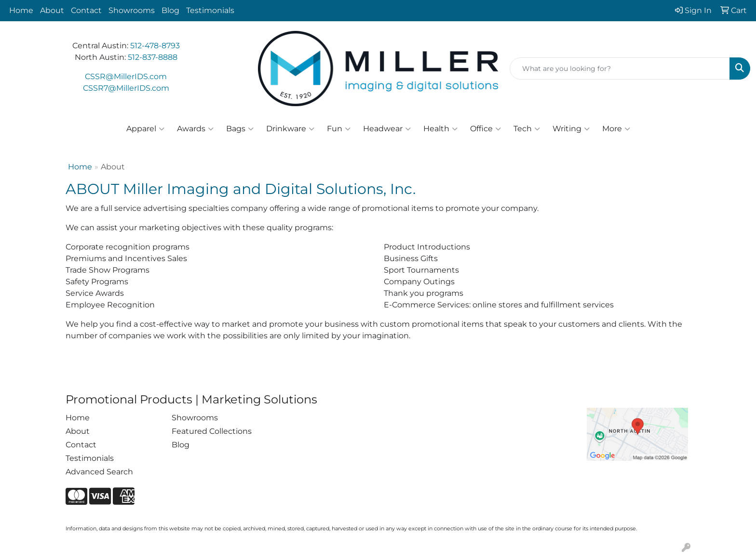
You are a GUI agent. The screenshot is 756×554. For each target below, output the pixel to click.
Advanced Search (99, 472)
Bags (240, 129)
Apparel (145, 129)
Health (440, 129)
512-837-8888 (153, 57)
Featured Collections (212, 431)
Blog (170, 10)
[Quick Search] (620, 69)
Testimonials (210, 10)
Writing (571, 129)
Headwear (387, 129)
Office (486, 129)
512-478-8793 (155, 46)
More (616, 129)
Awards (195, 129)
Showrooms (132, 10)
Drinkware (290, 129)
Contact (86, 10)
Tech (527, 129)
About (52, 10)
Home (21, 10)
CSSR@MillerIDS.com (126, 76)
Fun (339, 129)
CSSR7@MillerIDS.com (126, 88)
